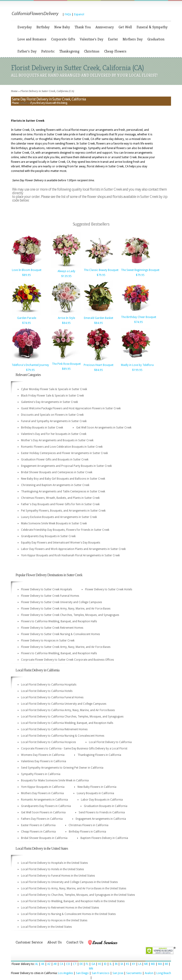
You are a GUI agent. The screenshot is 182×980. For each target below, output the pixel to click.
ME (146, 964)
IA (122, 964)
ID (105, 964)
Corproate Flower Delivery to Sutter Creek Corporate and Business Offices (67, 660)
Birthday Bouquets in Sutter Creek (42, 428)
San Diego (82, 973)
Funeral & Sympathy (152, 27)
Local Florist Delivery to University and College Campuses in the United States (69, 882)
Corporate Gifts (63, 39)
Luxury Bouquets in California (95, 793)
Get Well (125, 27)
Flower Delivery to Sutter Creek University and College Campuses (62, 602)
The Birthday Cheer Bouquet (139, 317)
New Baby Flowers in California (97, 787)
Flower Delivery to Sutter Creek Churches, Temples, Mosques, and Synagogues (70, 615)
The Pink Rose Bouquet (66, 364)
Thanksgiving (69, 51)
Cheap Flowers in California (38, 832)
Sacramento (134, 973)
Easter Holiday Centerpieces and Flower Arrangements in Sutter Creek (64, 453)
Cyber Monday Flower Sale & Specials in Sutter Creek (54, 389)
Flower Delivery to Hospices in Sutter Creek (48, 641)
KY (134, 964)
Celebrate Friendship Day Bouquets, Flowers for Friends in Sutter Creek (65, 530)
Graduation (156, 39)
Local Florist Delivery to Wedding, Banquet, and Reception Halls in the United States (73, 901)
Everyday (25, 27)
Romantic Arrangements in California (44, 800)
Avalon (149, 973)
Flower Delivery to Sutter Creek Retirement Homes (52, 628)
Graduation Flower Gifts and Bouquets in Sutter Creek (55, 460)
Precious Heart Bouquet (99, 365)
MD (153, 964)
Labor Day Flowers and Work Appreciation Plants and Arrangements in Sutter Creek (73, 549)
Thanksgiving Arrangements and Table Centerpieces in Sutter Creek (63, 491)
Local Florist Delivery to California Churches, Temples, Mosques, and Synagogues (72, 717)
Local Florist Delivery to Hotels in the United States (52, 869)
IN (116, 964)
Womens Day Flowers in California (43, 755)
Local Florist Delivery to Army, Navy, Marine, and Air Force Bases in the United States (74, 888)
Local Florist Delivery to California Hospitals (49, 685)
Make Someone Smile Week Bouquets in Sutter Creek (54, 523)
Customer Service (29, 942)
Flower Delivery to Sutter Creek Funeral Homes (50, 596)
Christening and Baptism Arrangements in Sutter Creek (55, 485)
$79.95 (101, 275)
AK (43, 964)
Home (14, 91)
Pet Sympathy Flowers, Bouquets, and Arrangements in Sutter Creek (63, 511)
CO (68, 964)
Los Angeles (66, 973)
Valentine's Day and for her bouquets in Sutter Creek (54, 434)
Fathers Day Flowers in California (42, 819)
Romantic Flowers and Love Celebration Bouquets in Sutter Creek (62, 447)
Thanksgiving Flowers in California (99, 755)
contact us (24, 103)
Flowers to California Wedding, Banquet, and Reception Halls (59, 621)
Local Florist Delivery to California (110, 742)
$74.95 (27, 323)
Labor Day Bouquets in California (102, 800)
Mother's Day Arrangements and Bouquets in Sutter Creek (57, 440)
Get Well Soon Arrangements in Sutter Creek (104, 428)
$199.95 (137, 370)
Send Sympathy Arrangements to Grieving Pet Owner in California (62, 768)
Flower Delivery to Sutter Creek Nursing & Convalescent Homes (60, 634)
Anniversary (105, 27)
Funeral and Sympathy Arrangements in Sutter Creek (54, 421)
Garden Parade (27, 318)
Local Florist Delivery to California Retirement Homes (54, 729)
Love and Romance (32, 39)
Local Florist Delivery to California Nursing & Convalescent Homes (63, 736)
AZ (49, 964)
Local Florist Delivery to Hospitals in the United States (54, 863)
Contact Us (75, 942)
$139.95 (66, 276)
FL (87, 964)
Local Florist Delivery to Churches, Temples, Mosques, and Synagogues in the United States (78, 895)
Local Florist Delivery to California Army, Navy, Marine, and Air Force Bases (68, 710)
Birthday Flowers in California (87, 832)
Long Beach (164, 973)
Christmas (92, 51)
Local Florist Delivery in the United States (46, 927)
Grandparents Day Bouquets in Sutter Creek (48, 536)
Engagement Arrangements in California (101, 819)
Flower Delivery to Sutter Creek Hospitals (47, 589)
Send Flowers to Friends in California (102, 812)
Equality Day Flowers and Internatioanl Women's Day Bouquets (61, 543)
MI (166, 964)
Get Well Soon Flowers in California (43, 812)
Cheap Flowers (115, 51)
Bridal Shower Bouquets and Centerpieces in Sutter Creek (57, 472)
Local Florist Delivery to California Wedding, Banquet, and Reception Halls (67, 723)
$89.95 (27, 275)
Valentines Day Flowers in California (44, 761)
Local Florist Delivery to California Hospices (48, 742)
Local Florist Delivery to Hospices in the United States (54, 920)
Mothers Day (133, 39)
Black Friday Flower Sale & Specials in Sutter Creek (52, 396)
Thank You (83, 27)
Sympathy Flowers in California (41, 774)
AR (55, 964)
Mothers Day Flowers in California (42, 793)
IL (111, 964)
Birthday (43, 27)
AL (37, 964)
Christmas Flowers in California (88, 825)
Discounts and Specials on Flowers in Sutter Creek (52, 415)
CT (75, 964)
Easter (113, 39)
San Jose (118, 973)
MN (91, 969)
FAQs (68, 14)
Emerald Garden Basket (99, 318)
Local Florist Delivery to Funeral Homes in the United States (58, 876)
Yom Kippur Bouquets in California (43, 787)
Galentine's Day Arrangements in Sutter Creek (50, 402)
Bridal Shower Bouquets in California (44, 838)
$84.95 (66, 323)
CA (61, 964)
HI (99, 964)
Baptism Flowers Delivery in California (104, 838)
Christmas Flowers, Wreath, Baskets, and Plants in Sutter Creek (60, 498)
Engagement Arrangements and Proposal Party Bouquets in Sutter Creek (66, 466)
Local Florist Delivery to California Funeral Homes (52, 697)
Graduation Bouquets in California (106, 806)
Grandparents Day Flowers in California (46, 806)
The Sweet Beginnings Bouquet (140, 270)
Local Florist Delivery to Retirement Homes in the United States (60, 908)
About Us (55, 942)
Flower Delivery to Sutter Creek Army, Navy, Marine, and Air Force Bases (66, 609)
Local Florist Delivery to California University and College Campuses (64, 704)
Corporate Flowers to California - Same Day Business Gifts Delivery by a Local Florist (74, 749)
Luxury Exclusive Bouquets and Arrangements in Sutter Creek (59, 517)
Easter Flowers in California (38, 825)
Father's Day (27, 51)
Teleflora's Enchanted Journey (30, 365)
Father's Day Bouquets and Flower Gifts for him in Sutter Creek (60, 504)
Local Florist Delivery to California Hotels (47, 691)
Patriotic (48, 51)
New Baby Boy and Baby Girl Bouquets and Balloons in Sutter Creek (63, 479)
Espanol (79, 14)
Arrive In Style (66, 318)
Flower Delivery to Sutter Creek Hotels (109, 589)
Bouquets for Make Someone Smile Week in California (55, 780)
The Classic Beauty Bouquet (101, 270)
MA (160, 964)
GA (93, 964)
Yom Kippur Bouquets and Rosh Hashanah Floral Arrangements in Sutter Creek (70, 555)
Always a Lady (66, 271)
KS (128, 964)
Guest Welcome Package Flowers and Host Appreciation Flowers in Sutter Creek (71, 408)
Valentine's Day (92, 39)
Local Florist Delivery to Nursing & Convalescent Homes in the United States (68, 914)
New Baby (62, 27)
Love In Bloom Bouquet (27, 270)
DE (81, 964)
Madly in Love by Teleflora (137, 365)
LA (140, 964)
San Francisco (101, 973)
